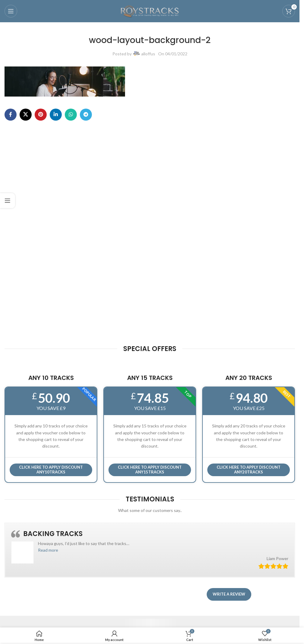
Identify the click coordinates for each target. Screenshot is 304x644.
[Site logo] (150, 11)
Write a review (229, 594)
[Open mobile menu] (11, 11)
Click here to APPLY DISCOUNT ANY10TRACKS (51, 470)
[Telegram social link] (86, 115)
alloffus (148, 54)
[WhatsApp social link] (71, 115)
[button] (48, 550)
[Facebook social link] (11, 115)
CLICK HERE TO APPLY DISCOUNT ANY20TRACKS (249, 470)
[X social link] (26, 115)
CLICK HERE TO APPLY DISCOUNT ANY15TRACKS (150, 470)
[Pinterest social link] (41, 115)
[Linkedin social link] (56, 115)
